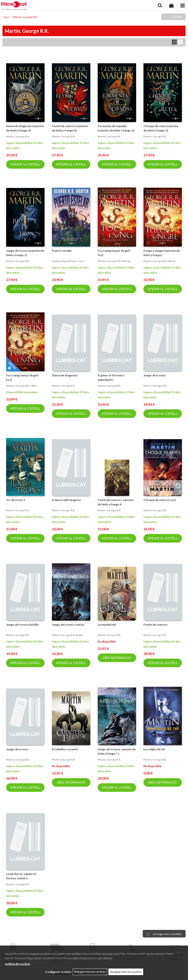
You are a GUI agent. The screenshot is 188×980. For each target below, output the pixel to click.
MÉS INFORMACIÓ (117, 658)
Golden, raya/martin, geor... (68, 261)
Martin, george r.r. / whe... (22, 386)
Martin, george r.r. (18, 136)
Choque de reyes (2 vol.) (160, 500)
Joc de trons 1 (16, 500)
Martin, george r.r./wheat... (114, 261)
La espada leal (107, 625)
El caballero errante (65, 749)
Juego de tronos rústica (68, 625)
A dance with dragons (66, 500)
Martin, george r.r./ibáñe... (68, 635)
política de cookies (18, 964)
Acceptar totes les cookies (126, 972)
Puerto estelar (62, 251)
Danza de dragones (65, 375)
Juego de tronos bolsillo (23, 625)
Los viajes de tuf (154, 749)
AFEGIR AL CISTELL (25, 164)
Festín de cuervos (155, 625)
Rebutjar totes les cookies (90, 972)
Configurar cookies (58, 972)
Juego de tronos (155, 375)
